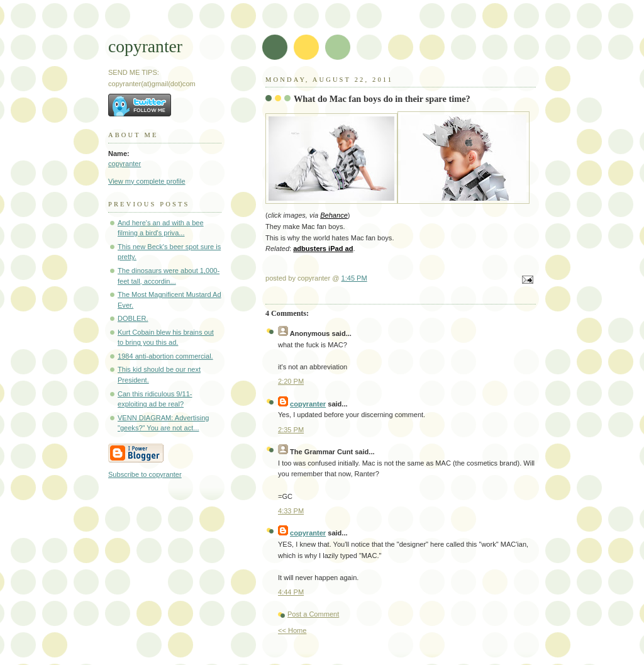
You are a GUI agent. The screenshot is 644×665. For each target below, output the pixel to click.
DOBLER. (133, 318)
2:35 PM (291, 430)
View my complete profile (147, 181)
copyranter (145, 46)
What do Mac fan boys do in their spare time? (382, 99)
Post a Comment (313, 614)
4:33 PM (291, 511)
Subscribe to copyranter (145, 474)
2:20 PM (291, 381)
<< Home (292, 630)
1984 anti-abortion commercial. (165, 356)
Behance (334, 215)
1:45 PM (354, 278)
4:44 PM (291, 592)
